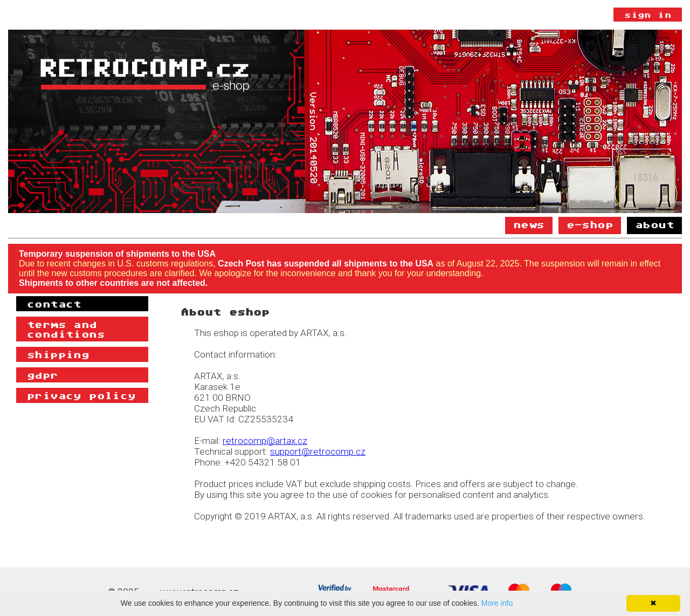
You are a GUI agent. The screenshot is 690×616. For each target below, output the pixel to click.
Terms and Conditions (66, 329)
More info (497, 603)
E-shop (590, 224)
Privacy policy (81, 395)
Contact (54, 304)
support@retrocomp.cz (318, 451)
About (654, 224)
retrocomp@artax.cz (265, 441)
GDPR (43, 375)
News (529, 224)
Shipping (58, 354)
